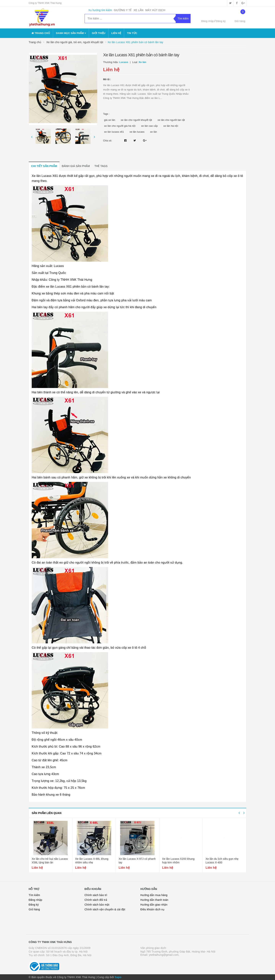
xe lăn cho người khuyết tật (136, 120)
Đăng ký (221, 21)
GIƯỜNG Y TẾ (123, 10)
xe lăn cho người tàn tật (171, 120)
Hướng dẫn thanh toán (154, 900)
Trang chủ (41, 33)
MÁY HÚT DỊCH (155, 10)
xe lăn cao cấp (149, 126)
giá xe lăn (110, 120)
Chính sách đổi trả (96, 900)
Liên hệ (116, 33)
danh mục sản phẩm (71, 33)
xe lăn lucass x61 (114, 132)
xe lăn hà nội (171, 126)
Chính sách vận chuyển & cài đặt (105, 909)
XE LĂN (139, 10)
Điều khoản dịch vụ (152, 909)
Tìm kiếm (34, 895)
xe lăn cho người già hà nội (120, 126)
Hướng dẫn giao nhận (154, 905)
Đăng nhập (208, 21)
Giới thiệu (99, 33)
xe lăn (154, 132)
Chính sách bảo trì (96, 895)
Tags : (106, 114)
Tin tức (132, 33)
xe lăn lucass (137, 132)
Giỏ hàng (34, 909)
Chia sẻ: (108, 141)
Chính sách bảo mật (97, 905)
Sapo (118, 977)
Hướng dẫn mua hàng (154, 895)
